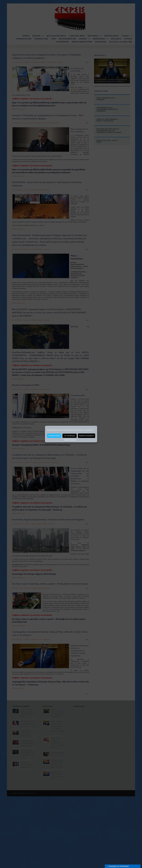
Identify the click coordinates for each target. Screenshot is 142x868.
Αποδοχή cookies (54, 436)
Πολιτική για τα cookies (70, 440)
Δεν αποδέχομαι (70, 436)
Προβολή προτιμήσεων (86, 436)
